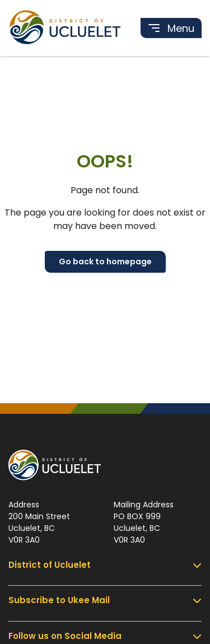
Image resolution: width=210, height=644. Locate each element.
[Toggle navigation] (171, 28)
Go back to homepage (105, 262)
